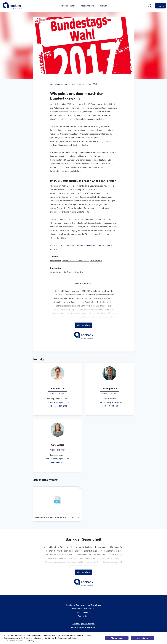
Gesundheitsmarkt (58, 272)
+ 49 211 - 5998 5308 (58, 406)
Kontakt (103, 6)
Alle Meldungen (68, 6)
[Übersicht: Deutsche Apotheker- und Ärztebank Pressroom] (12, 6)
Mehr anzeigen (83, 325)
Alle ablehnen (117, 638)
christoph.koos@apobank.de (109, 402)
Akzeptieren (142, 638)
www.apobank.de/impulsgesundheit (95, 245)
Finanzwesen (56, 261)
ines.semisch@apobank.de (58, 402)
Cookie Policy (29, 641)
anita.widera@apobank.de (58, 459)
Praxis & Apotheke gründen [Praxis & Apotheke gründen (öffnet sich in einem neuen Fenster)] (83, 627)
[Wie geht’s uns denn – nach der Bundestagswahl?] (58, 500)
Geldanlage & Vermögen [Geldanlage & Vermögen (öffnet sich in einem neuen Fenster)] (83, 624)
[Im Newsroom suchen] (150, 6)
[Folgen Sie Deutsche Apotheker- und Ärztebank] (161, 6)
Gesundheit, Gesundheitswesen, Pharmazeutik (82, 261)
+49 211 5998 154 (110, 406)
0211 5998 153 (58, 462)
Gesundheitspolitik (75, 272)
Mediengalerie (88, 6)
